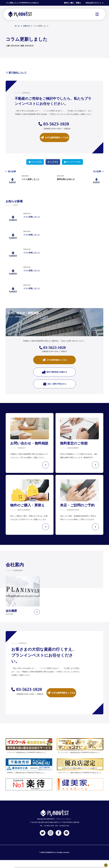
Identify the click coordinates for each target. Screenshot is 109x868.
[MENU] (97, 14)
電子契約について (18, 73)
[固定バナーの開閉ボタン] (106, 865)
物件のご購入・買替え (73, 3)
